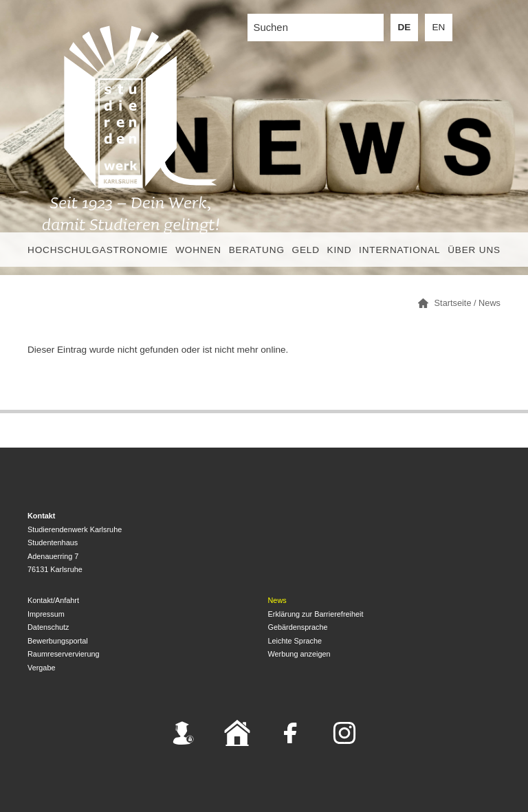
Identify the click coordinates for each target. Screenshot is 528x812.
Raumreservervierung (64, 654)
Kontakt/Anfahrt (53, 600)
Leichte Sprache (295, 641)
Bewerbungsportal (58, 641)
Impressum (46, 614)
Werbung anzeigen (299, 654)
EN (439, 27)
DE (405, 27)
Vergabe (42, 668)
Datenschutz (48, 627)
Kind (340, 250)
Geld (306, 250)
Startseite (453, 303)
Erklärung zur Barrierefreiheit (316, 614)
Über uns (474, 250)
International (399, 250)
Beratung (257, 250)
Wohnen (198, 250)
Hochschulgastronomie (98, 250)
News (489, 303)
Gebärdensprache (298, 627)
